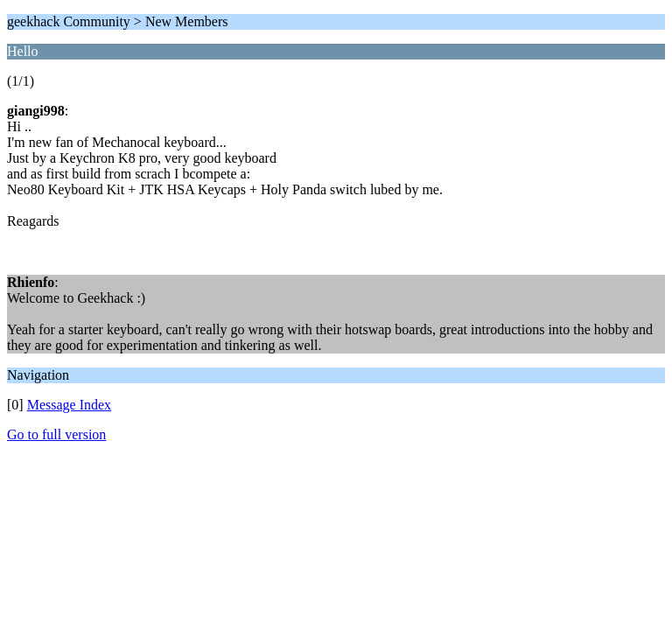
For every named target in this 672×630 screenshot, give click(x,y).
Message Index (69, 405)
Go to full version (56, 434)
